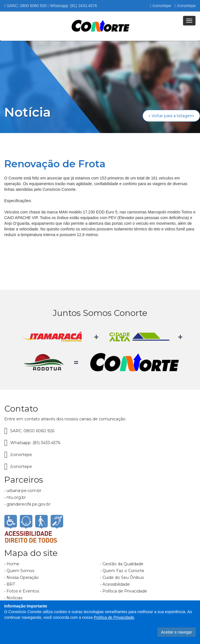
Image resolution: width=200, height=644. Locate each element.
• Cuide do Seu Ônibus (122, 577)
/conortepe (161, 6)
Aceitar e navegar (177, 632)
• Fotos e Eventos (22, 591)
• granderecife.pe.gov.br (27, 504)
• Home (12, 564)
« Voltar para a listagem (171, 116)
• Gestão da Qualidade (122, 564)
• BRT (10, 584)
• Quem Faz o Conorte (122, 571)
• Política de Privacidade (124, 591)
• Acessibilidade (115, 584)
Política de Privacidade (114, 617)
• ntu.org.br (15, 497)
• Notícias (13, 598)
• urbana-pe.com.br (23, 491)
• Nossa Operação (21, 577)
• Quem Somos (19, 571)
